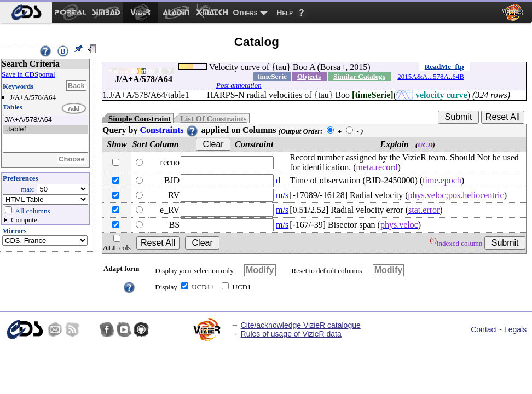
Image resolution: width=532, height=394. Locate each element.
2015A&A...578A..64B (431, 76)
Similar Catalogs (359, 76)
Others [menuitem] (245, 13)
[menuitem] (26, 13)
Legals (515, 329)
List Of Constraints (213, 119)
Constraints (169, 130)
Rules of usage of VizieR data (291, 334)
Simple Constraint (140, 119)
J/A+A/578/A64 (45, 120)
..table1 (45, 129)
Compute (24, 220)
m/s (282, 195)
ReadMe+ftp (444, 66)
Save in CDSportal (28, 74)
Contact (484, 329)
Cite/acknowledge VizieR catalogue (301, 325)
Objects (309, 76)
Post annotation (239, 85)
